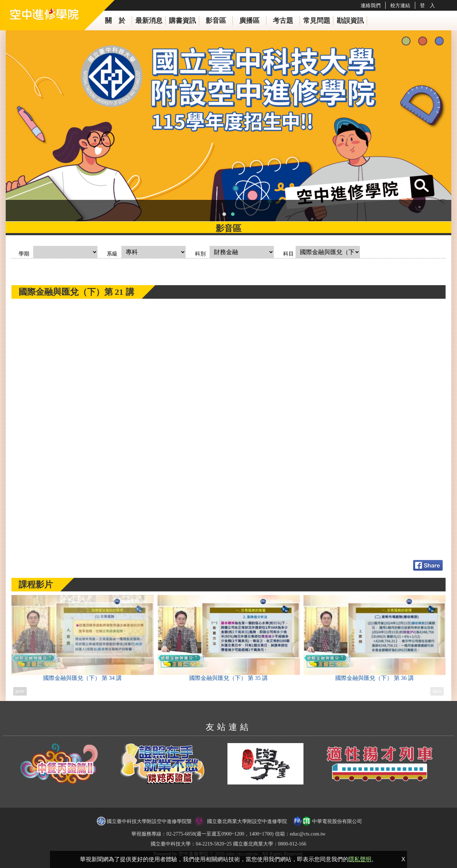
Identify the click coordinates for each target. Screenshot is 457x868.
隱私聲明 (360, 859)
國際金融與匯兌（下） (83, 638)
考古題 (283, 21)
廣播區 (249, 21)
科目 (288, 254)
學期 (24, 254)
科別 (200, 254)
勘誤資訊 (350, 21)
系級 (112, 254)
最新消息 (149, 21)
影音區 (216, 21)
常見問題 (317, 21)
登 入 (427, 5)
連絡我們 (371, 5)
